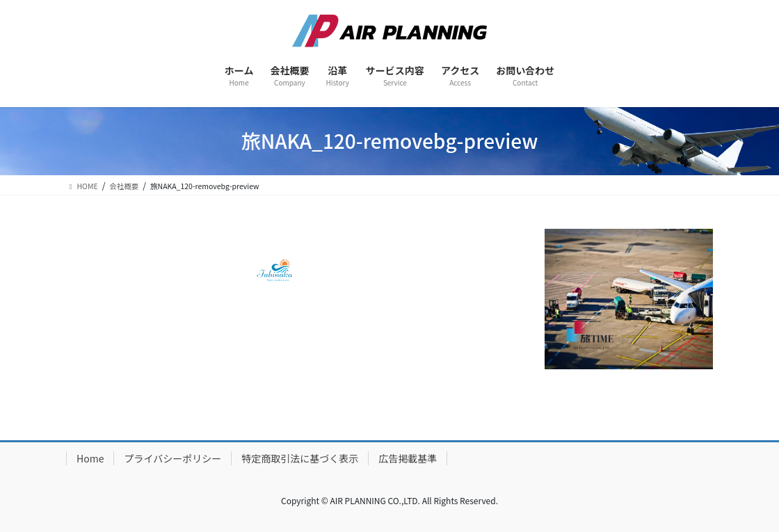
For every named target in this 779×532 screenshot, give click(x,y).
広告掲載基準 (408, 458)
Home (90, 458)
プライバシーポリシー (172, 458)
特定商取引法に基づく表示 (300, 458)
